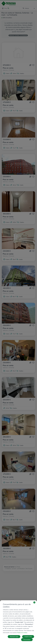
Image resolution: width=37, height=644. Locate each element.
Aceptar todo (28, 637)
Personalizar (27, 640)
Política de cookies (22, 633)
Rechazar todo (14, 637)
